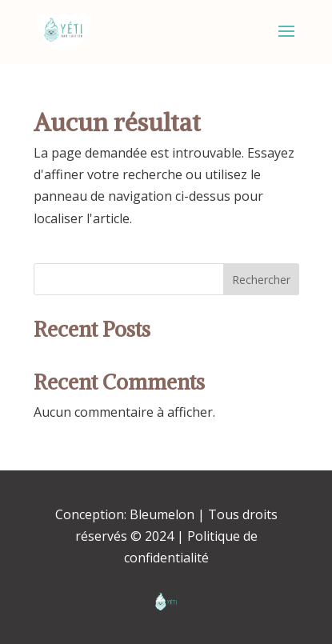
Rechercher (261, 280)
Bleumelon (162, 514)
